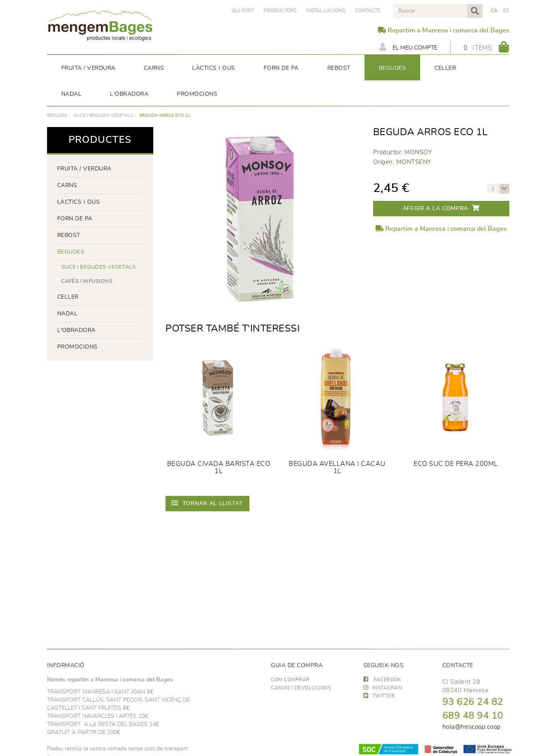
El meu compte (408, 47)
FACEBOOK (382, 680)
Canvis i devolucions (301, 688)
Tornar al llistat (207, 503)
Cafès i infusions (87, 281)
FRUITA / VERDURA (84, 169)
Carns (67, 185)
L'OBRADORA (76, 330)
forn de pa (75, 219)
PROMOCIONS (77, 347)
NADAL (68, 314)
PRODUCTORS (280, 11)
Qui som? (243, 11)
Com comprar (290, 680)
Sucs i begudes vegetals (103, 115)
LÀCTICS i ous (79, 202)
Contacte (368, 11)
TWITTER (379, 696)
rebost (69, 235)
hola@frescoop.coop (472, 727)
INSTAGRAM (383, 688)
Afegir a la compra (441, 208)
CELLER (68, 297)
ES (506, 11)
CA (494, 11)
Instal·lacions (326, 11)
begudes (57, 115)
